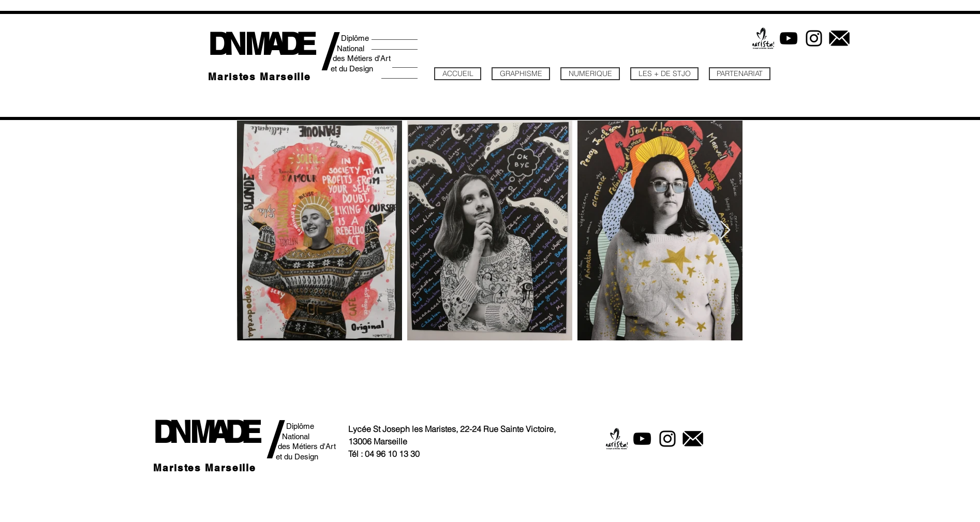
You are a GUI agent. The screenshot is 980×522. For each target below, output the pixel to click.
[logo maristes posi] (763, 38)
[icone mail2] (839, 38)
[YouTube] (789, 38)
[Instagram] (814, 38)
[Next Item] (725, 230)
